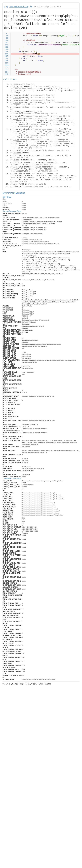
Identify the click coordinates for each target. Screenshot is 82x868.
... (29, 121)
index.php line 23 (62, 187)
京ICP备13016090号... (40, 125)
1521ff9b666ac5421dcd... (60, 103)
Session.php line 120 (44, 98)
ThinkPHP (6, 684)
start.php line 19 (37, 184)
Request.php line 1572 (24, 105)
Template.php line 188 (31, 127)
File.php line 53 (62, 116)
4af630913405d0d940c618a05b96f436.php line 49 (33, 114)
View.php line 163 (33, 148)
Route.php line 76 (19, 157)
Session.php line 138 (44, 100)
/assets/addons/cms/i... (61, 121)
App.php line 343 (44, 164)
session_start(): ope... (47, 87)
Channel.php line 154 (59, 150)
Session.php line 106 (47, 7)
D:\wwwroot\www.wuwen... (23, 89)
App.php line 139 (19, 182)
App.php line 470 (49, 171)
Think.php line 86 (33, 137)
